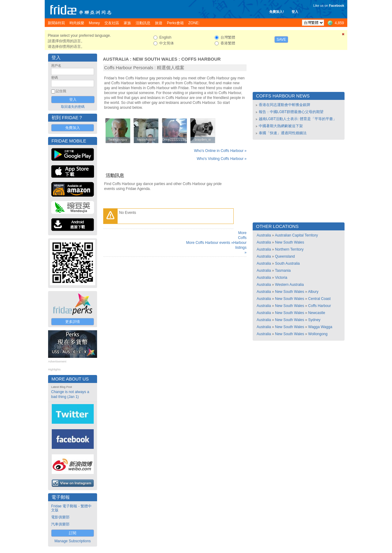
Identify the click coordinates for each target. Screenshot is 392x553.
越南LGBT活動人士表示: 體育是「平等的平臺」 (298, 119)
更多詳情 (73, 322)
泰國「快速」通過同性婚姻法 (283, 133)
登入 (295, 12)
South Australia (287, 263)
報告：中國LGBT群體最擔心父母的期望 (291, 112)
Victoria (281, 278)
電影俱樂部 (60, 517)
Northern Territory (289, 249)
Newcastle (317, 313)
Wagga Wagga (320, 327)
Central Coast (319, 299)
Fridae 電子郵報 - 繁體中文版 (71, 508)
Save (281, 40)
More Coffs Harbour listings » (240, 243)
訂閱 (73, 533)
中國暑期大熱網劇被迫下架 (281, 126)
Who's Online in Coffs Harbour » (220, 151)
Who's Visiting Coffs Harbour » (222, 159)
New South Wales (155, 59)
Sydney (314, 320)
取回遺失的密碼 (73, 107)
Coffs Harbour (201, 59)
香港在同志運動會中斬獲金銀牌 (285, 105)
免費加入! (277, 12)
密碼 (55, 78)
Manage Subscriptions (73, 541)
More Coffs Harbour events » (210, 243)
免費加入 (73, 128)
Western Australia (289, 285)
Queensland (285, 256)
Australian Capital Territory (296, 235)
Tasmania (283, 271)
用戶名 (56, 66)
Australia (116, 59)
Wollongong (318, 334)
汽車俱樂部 (60, 524)
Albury (313, 292)
